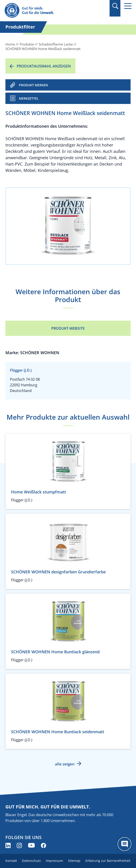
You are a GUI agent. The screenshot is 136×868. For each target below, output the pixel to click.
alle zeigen (65, 764)
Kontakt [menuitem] (11, 861)
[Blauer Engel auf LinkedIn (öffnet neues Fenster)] (8, 845)
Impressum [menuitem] (54, 861)
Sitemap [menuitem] (74, 861)
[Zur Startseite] (49, 11)
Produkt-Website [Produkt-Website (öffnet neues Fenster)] (68, 328)
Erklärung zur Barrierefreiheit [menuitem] (108, 861)
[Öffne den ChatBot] (124, 844)
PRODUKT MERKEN (33, 85)
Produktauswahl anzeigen (44, 66)
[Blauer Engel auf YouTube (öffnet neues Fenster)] (31, 845)
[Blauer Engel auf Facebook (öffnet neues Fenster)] (43, 845)
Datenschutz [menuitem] (31, 861)
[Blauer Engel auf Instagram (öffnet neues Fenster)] (19, 845)
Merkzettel (29, 98)
